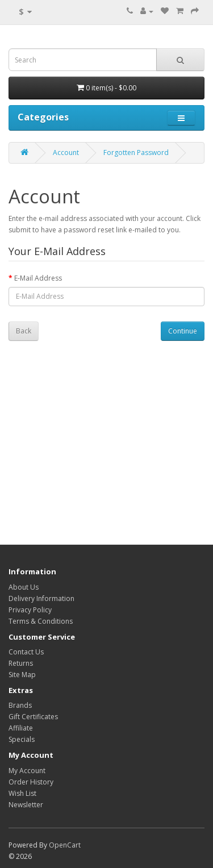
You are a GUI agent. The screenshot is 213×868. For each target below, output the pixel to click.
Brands (20, 705)
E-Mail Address (38, 278)
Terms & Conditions (41, 621)
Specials (22, 739)
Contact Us (26, 652)
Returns (21, 663)
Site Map (22, 675)
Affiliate (21, 728)
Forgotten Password (136, 153)
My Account (27, 771)
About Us (24, 587)
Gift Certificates (33, 717)
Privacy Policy (30, 610)
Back (24, 331)
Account (66, 153)
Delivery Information (41, 598)
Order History (31, 782)
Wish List (22, 793)
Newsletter (26, 805)
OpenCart (65, 845)
